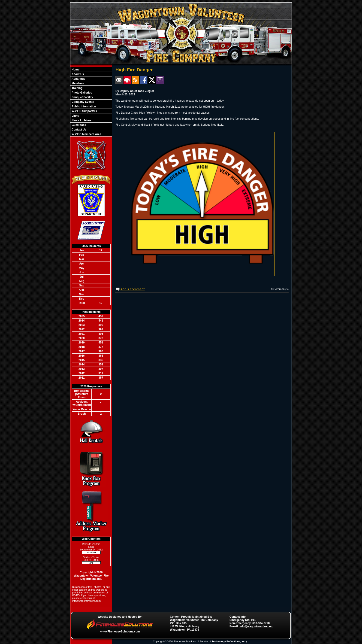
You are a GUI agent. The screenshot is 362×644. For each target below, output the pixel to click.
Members (77, 83)
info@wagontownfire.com (87, 601)
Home (75, 70)
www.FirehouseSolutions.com (120, 632)
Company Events (83, 102)
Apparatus (78, 79)
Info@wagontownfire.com (256, 626)
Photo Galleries (81, 93)
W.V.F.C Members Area (86, 134)
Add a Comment (133, 289)
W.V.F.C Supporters (84, 111)
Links (75, 116)
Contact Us (79, 130)
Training (77, 88)
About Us (77, 74)
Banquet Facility (82, 97)
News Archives (81, 120)
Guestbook (78, 125)
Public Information (83, 106)
